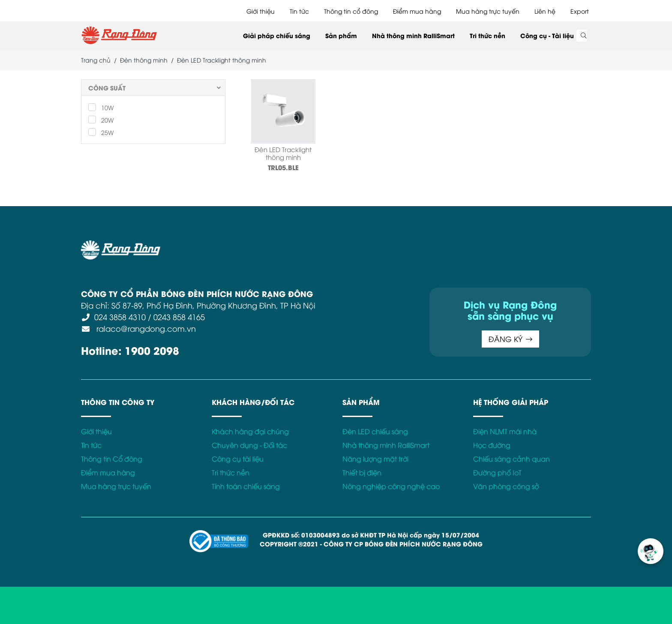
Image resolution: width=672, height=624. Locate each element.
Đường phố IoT (497, 472)
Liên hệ (545, 11)
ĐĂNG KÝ (510, 339)
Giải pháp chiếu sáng (277, 35)
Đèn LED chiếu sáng (375, 431)
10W (101, 107)
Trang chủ (96, 60)
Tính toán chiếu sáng (246, 486)
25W (101, 132)
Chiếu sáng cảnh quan (511, 459)
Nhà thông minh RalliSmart (413, 35)
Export (580, 11)
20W (101, 120)
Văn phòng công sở (506, 486)
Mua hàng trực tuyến (488, 11)
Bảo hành (423, 245)
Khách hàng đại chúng (250, 431)
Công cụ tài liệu (238, 459)
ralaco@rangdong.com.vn (145, 328)
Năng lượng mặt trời (375, 459)
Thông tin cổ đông (351, 11)
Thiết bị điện (362, 472)
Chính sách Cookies (369, 245)
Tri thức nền (487, 35)
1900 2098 (152, 350)
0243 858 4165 (179, 316)
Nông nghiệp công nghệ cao (391, 486)
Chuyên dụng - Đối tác (249, 445)
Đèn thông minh (144, 60)
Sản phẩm (341, 35)
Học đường (492, 445)
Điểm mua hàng (417, 11)
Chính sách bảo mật (299, 245)
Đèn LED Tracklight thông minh (283, 153)
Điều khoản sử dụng (229, 245)
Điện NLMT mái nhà (505, 431)
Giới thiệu (261, 11)
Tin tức (299, 11)
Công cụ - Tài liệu (547, 35)
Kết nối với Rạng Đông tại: (486, 245)
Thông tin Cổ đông (112, 459)
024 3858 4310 (120, 316)
